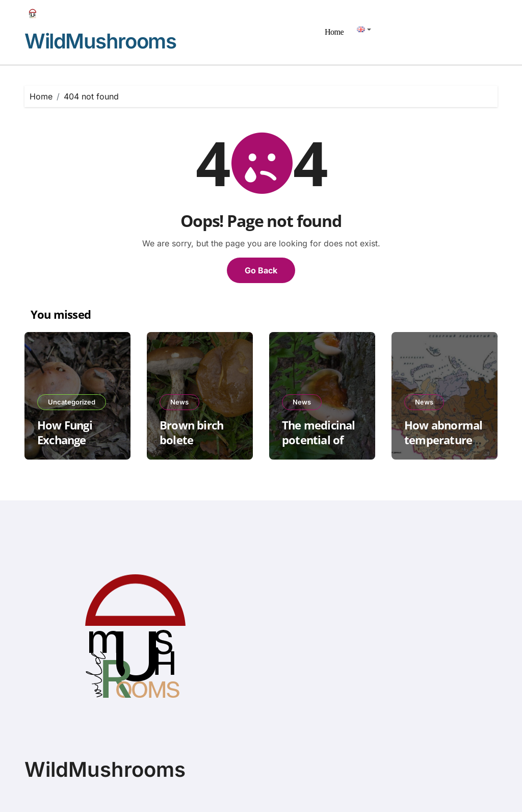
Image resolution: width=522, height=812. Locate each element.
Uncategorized (72, 402)
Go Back (261, 270)
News (179, 402)
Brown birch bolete (191, 432)
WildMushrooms (100, 41)
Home (334, 32)
